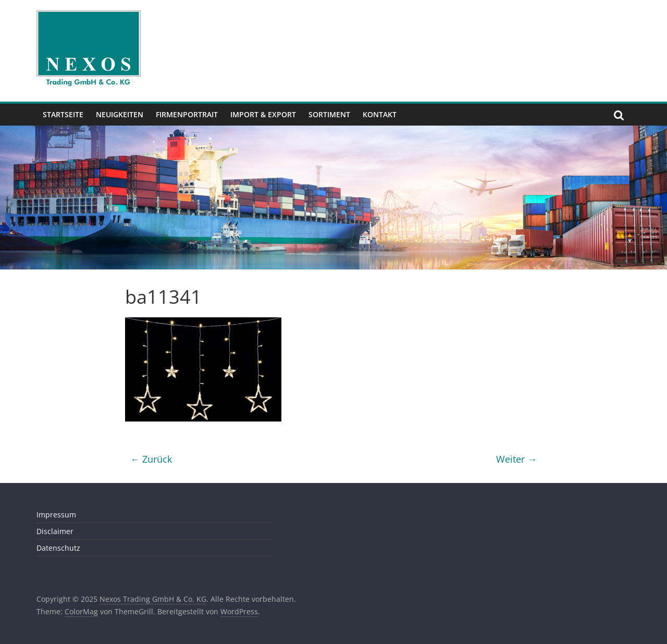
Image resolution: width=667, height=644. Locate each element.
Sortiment (329, 114)
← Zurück (151, 459)
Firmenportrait (187, 114)
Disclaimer (55, 531)
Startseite (63, 114)
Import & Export (263, 114)
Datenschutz (58, 548)
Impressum (56, 515)
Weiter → (516, 459)
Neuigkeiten (120, 114)
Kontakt (380, 114)
